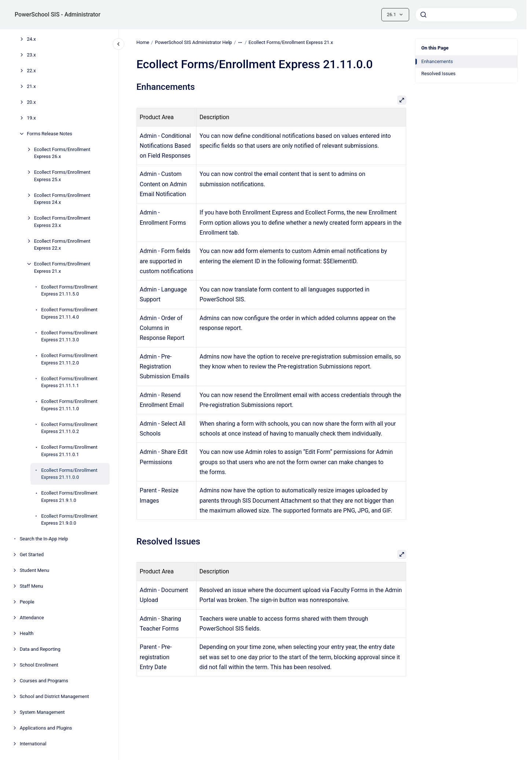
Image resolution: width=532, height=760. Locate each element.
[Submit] (423, 15)
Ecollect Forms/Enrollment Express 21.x (62, 267)
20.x (31, 102)
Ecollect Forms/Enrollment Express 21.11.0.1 (69, 451)
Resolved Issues (439, 74)
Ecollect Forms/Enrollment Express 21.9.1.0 (69, 497)
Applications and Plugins (46, 728)
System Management (42, 712)
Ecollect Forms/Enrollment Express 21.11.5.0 (69, 291)
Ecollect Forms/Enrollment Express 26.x (62, 153)
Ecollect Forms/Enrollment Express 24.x (62, 199)
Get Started (32, 555)
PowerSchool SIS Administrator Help (193, 42)
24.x (31, 39)
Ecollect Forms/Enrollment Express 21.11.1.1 (69, 382)
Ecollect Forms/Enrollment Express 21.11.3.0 (69, 336)
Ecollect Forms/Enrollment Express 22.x (62, 245)
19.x (31, 118)
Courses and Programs (44, 681)
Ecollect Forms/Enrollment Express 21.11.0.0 (69, 474)
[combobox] (466, 15)
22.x (31, 71)
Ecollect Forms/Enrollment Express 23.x (62, 222)
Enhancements (437, 61)
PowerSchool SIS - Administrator (58, 14)
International (33, 744)
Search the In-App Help (44, 539)
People (27, 602)
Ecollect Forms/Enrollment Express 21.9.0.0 (69, 520)
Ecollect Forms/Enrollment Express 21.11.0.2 (69, 428)
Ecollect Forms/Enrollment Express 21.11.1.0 (69, 405)
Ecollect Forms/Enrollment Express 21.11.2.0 (69, 359)
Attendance (32, 618)
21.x (31, 86)
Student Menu (35, 570)
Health (27, 633)
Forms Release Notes (49, 134)
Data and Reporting (40, 649)
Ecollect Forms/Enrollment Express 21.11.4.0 (69, 313)
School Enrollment (39, 665)
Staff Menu (32, 586)
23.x (31, 55)
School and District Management (54, 696)
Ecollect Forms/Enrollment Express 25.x (62, 176)
